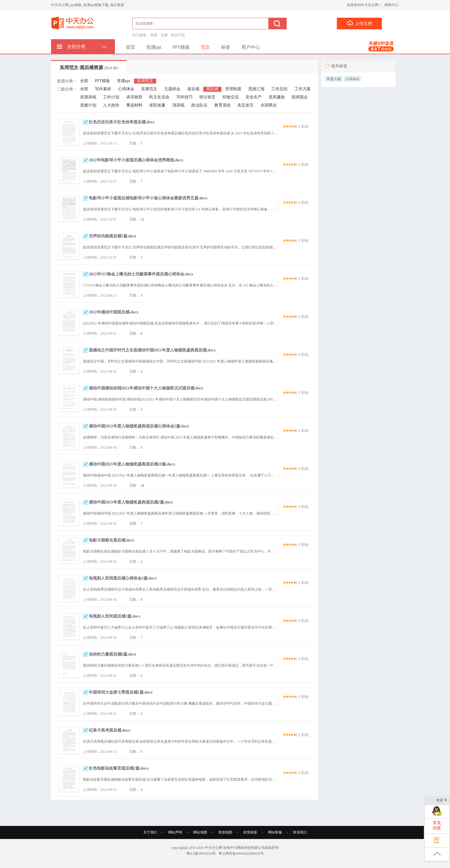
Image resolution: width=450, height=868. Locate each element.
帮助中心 (391, 5)
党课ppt (154, 47)
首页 (131, 47)
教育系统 (223, 105)
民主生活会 (159, 97)
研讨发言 (207, 97)
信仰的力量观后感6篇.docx (113, 654)
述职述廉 (157, 105)
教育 (154, 35)
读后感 (193, 89)
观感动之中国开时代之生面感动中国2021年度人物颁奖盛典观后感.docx (152, 350)
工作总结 (279, 89)
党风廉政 (277, 97)
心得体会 (126, 89)
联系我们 (300, 832)
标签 (226, 47)
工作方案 (303, 89)
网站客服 (275, 832)
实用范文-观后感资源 (89, 67)
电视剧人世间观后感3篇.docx (115, 616)
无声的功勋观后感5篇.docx (113, 236)
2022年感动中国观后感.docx (114, 312)
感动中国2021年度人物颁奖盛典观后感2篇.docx (131, 502)
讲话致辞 (134, 97)
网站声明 (175, 832)
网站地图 (200, 832)
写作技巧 (185, 97)
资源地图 (225, 832)
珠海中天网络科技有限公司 (244, 848)
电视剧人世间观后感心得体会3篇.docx (123, 578)
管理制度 (233, 89)
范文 (205, 47)
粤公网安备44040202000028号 (241, 853)
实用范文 (145, 81)
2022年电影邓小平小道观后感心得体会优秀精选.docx (136, 160)
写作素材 (103, 89)
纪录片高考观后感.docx (110, 730)
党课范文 (149, 89)
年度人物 (334, 79)
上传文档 (359, 23)
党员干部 (178, 35)
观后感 (212, 89)
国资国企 (300, 97)
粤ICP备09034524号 (201, 853)
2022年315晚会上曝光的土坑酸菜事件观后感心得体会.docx (141, 274)
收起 (442, 801)
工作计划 (111, 97)
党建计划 (88, 105)
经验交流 (231, 97)
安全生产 (254, 97)
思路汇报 (256, 89)
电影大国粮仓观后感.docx (112, 540)
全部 (84, 81)
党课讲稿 (88, 97)
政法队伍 (199, 105)
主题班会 (172, 89)
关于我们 (150, 832)
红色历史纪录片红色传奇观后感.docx (122, 122)
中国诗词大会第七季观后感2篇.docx (121, 692)
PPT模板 (181, 47)
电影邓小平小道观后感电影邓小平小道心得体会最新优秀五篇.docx (148, 198)
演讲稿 (178, 105)
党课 (164, 35)
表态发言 (245, 105)
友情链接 (250, 832)
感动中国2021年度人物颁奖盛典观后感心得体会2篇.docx (139, 426)
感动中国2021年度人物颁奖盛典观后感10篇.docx (132, 464)
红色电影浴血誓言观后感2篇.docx (119, 768)
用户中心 (251, 47)
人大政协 (111, 105)
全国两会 (269, 105)
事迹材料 (134, 105)
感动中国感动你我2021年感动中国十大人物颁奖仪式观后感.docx (146, 388)
